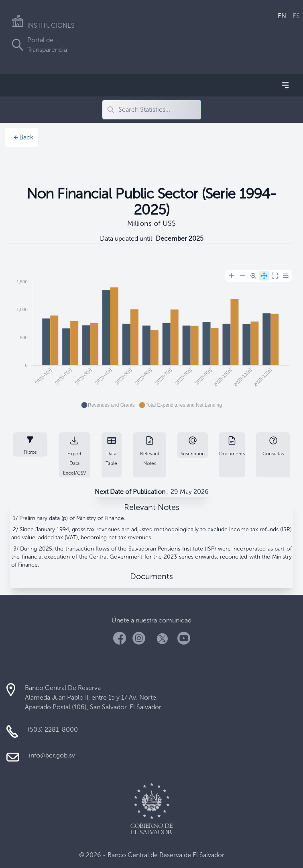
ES (296, 16)
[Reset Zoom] (275, 276)
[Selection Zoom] (253, 276)
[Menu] (286, 276)
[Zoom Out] (242, 276)
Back (23, 137)
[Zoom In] (232, 276)
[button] (108, 405)
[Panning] (264, 276)
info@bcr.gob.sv (52, 755)
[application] (151, 340)
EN (282, 16)
